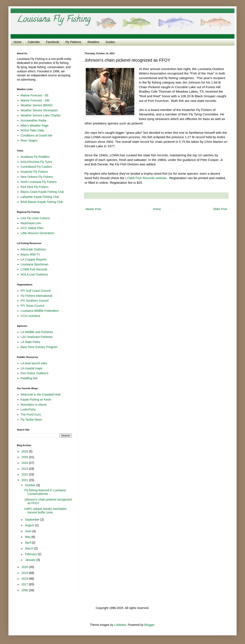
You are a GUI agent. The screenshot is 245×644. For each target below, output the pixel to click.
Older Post (220, 209)
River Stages (29, 140)
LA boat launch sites (34, 363)
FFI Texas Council (33, 306)
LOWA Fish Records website (146, 178)
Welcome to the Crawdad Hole (41, 394)
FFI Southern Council (35, 301)
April (28, 543)
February (31, 554)
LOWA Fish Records (34, 269)
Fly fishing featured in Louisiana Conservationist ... (45, 492)
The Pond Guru (31, 414)
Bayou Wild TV (30, 254)
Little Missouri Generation (37, 233)
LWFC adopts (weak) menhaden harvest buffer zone (46, 511)
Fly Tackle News (31, 420)
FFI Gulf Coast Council (36, 291)
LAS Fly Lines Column (35, 218)
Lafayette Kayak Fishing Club (40, 197)
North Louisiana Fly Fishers (39, 182)
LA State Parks (31, 342)
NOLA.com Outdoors (34, 274)
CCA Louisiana (31, 316)
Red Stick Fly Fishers (35, 187)
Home (17, 42)
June (29, 531)
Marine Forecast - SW (35, 100)
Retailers (93, 42)
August (30, 525)
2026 (25, 451)
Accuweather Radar (34, 120)
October (31, 485)
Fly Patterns (73, 42)
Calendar (34, 42)
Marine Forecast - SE (35, 95)
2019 (25, 573)
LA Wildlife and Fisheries (37, 332)
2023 (25, 469)
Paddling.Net (29, 378)
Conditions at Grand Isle (37, 135)
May (28, 537)
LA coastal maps (32, 368)
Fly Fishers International (36, 296)
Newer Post (93, 209)
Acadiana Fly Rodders (35, 157)
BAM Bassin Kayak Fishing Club (42, 202)
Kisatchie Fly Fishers (34, 172)
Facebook (52, 42)
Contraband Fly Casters (36, 167)
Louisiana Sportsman (35, 264)
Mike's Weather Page (35, 126)
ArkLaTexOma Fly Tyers (36, 162)
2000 (25, 590)
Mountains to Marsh (34, 405)
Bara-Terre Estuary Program (39, 347)
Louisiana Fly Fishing (54, 20)
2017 (25, 584)
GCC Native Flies (32, 228)
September (33, 520)
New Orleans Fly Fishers (37, 177)
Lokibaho (120, 625)
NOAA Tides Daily (32, 130)
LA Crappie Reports (34, 259)
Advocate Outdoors (33, 249)
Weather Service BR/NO (37, 105)
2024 (25, 463)
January (31, 560)
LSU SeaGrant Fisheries (37, 337)
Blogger (149, 625)
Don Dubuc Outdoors (35, 373)
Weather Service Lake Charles (41, 115)
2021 (25, 480)
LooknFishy (28, 409)
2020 (25, 567)
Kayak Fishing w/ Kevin (36, 400)
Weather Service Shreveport (39, 110)
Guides (110, 42)
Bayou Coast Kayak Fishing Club (42, 192)
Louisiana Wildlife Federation (40, 311)
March (29, 548)
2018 (25, 579)
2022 (25, 474)
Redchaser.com (31, 223)
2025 (25, 457)
